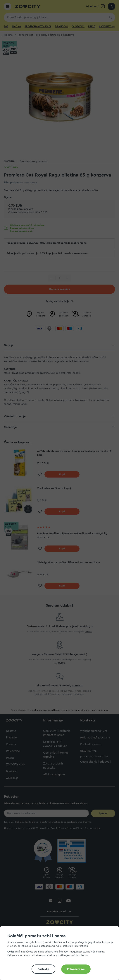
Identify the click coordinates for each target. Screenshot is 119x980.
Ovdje (11, 952)
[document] (61, 955)
